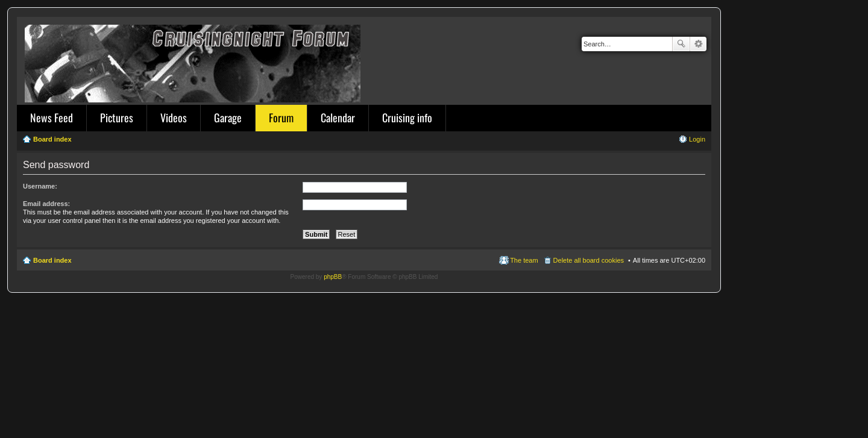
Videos (174, 117)
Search (681, 44)
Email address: (46, 204)
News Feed (52, 117)
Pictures (117, 117)
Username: (40, 186)
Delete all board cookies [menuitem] (589, 260)
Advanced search (698, 44)
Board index (52, 260)
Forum (281, 117)
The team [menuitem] (524, 260)
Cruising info (407, 117)
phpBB (333, 277)
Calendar (338, 117)
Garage (228, 117)
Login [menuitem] (697, 139)
